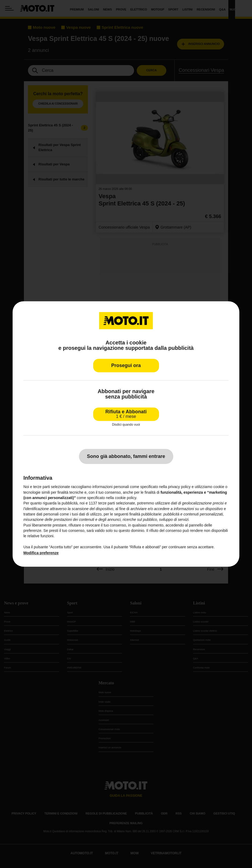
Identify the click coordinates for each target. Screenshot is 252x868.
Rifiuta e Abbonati (126, 414)
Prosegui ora (126, 365)
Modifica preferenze (41, 553)
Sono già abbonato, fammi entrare (126, 457)
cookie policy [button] (126, 498)
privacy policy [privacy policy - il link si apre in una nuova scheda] (179, 487)
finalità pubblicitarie (145, 514)
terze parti (107, 503)
